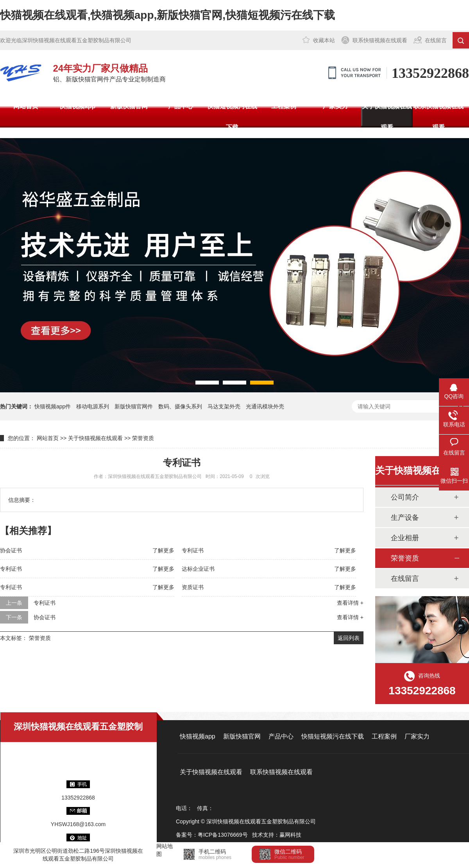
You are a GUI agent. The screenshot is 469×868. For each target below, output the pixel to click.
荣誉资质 (143, 438)
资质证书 (193, 587)
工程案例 (284, 106)
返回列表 (349, 638)
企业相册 (405, 538)
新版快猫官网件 (134, 406)
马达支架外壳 (224, 406)
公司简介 (405, 497)
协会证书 (11, 550)
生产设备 (405, 518)
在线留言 (436, 40)
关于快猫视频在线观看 (387, 117)
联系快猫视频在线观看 (380, 40)
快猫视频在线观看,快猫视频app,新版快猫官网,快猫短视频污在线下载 (167, 15)
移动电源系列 (93, 406)
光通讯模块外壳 (265, 406)
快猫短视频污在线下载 (232, 117)
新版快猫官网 (129, 106)
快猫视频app (77, 106)
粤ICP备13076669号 (223, 835)
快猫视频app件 (53, 406)
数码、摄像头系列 (180, 406)
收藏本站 (324, 40)
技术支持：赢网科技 (277, 835)
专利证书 (193, 550)
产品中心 (181, 106)
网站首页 (26, 106)
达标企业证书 (198, 569)
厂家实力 (335, 106)
